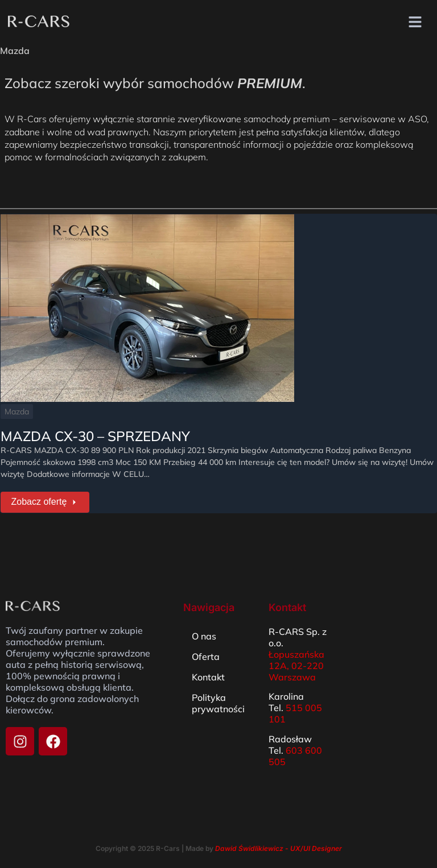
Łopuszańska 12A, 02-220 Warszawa (296, 663)
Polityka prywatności (218, 700)
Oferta (206, 654)
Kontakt (208, 674)
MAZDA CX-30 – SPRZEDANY (95, 435)
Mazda (16, 411)
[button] (415, 22)
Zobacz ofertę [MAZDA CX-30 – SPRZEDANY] (43, 501)
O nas (204, 633)
